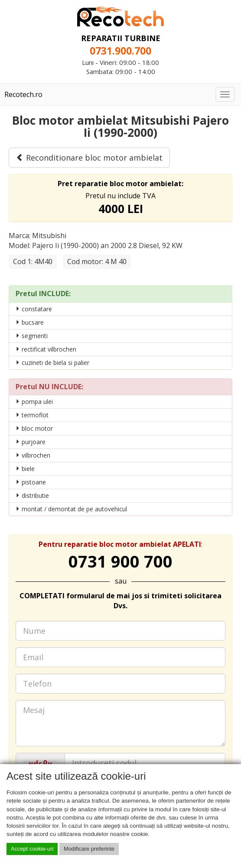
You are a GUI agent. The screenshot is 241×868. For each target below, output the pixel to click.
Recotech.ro (23, 94)
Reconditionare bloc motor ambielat (89, 158)
